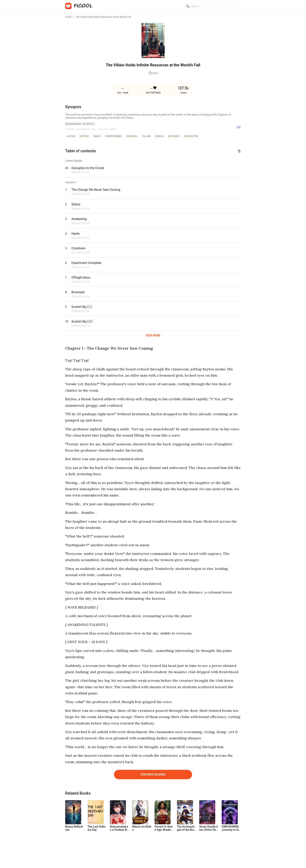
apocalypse (191, 136)
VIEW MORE (153, 335)
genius (159, 136)
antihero (174, 136)
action (71, 136)
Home (68, 17)
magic (97, 136)
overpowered (114, 136)
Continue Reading (153, 774)
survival (132, 136)
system (84, 136)
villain (146, 136)
